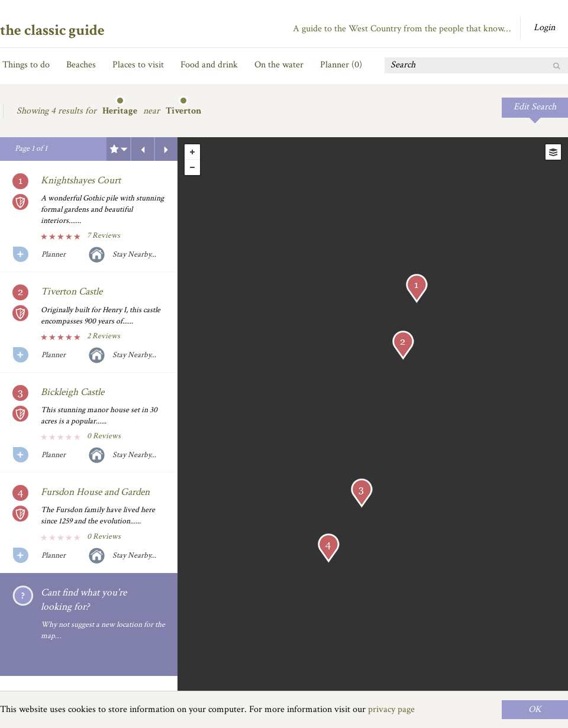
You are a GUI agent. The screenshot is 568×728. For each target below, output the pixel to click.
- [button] (192, 167)
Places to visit (138, 65)
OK (535, 709)
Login (544, 27)
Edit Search (535, 107)
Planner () (341, 65)
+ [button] (192, 152)
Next (166, 149)
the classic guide (52, 30)
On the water (279, 65)
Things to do (26, 65)
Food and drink (209, 65)
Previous (143, 149)
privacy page (391, 709)
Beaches (81, 65)
